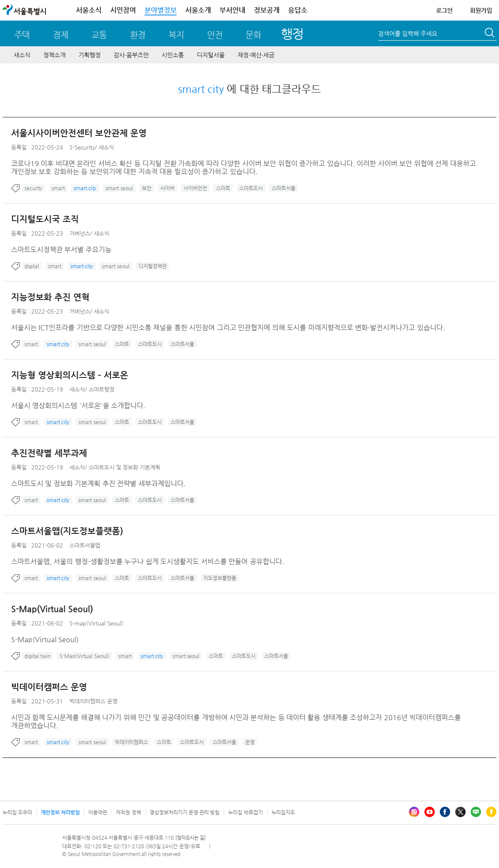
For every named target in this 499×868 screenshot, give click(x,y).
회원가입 (481, 10)
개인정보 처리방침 (60, 812)
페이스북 (445, 812)
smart (58, 188)
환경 (138, 35)
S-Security (82, 147)
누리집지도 (283, 812)
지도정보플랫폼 (220, 578)
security (33, 188)
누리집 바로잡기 (245, 812)
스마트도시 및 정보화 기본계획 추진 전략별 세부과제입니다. (98, 483)
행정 (292, 34)
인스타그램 (414, 812)
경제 (60, 35)
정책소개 (54, 55)
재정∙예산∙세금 (256, 55)
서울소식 (89, 10)
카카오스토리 (491, 812)
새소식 (22, 55)
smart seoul (119, 188)
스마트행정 (102, 389)
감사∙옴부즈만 (131, 55)
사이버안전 (195, 188)
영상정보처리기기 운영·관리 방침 (185, 812)
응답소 (298, 10)
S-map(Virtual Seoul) (96, 623)
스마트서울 (284, 188)
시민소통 (173, 55)
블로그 (476, 812)
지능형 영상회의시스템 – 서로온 (70, 375)
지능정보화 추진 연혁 (50, 297)
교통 (99, 35)
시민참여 (123, 10)
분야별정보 (161, 10)
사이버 (167, 188)
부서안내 (232, 10)
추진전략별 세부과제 (49, 453)
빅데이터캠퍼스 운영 (49, 687)
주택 (22, 35)
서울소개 (198, 10)
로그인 (444, 10)
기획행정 (90, 55)
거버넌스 (80, 233)
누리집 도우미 (17, 812)
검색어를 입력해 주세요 (408, 33)
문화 (253, 35)
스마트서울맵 (85, 545)
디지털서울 (211, 55)
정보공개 (267, 10)
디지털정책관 (153, 266)
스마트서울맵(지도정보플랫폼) (67, 531)
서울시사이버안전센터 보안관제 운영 (79, 133)
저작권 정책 (128, 812)
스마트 (223, 188)
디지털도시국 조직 (45, 219)
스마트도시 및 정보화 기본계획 (125, 467)
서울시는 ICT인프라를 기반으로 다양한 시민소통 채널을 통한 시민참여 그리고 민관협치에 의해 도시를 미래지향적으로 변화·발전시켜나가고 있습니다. (228, 328)
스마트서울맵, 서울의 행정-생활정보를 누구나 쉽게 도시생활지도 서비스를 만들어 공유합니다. (148, 561)
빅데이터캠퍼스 (131, 742)
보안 (147, 188)
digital (32, 266)
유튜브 (430, 812)
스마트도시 (251, 188)
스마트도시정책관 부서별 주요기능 (61, 250)
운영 (250, 742)
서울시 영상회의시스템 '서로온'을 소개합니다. (78, 406)
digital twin (38, 656)
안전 (215, 35)
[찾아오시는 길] (191, 838)
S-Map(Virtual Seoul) (52, 609)
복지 (176, 35)
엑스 (460, 812)
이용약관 (98, 812)
